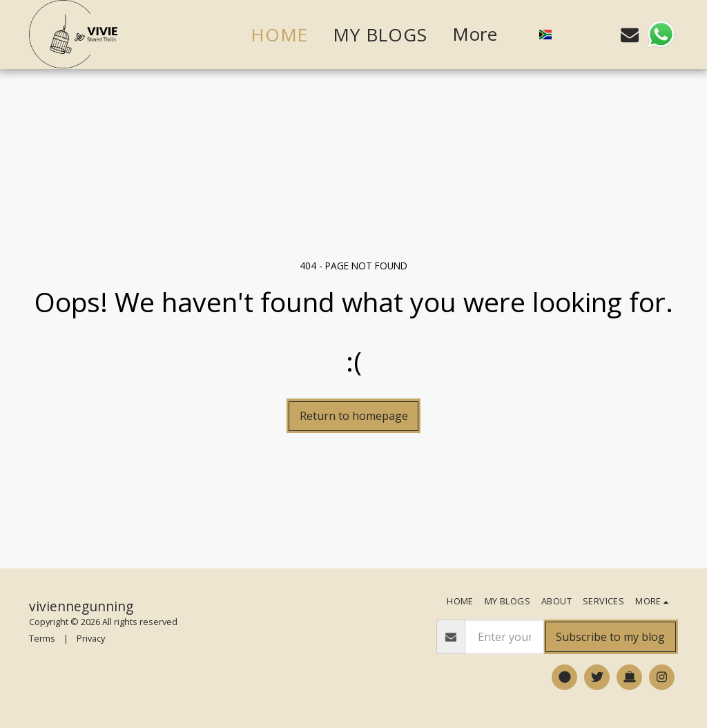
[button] (572, 35)
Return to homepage (354, 416)
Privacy (91, 638)
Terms (42, 638)
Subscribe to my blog (610, 637)
